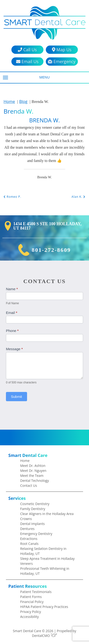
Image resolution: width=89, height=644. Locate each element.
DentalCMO (44, 636)
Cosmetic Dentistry (35, 504)
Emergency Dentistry (36, 534)
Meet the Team (32, 476)
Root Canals (29, 544)
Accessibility (29, 617)
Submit (16, 397)
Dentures (27, 529)
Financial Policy (32, 602)
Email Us (27, 62)
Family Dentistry (33, 509)
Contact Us (29, 485)
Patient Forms (31, 597)
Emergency (62, 62)
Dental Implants (33, 524)
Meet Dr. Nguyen (33, 471)
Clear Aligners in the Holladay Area (47, 514)
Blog (23, 101)
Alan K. (79, 197)
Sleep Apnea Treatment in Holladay (47, 559)
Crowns (26, 519)
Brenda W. (19, 111)
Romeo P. (12, 197)
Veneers (26, 563)
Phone (12, 331)
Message (14, 349)
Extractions (29, 539)
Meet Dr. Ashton (33, 466)
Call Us (27, 50)
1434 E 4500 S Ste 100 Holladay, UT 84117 (47, 226)
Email (12, 313)
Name (12, 289)
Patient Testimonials (36, 592)
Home (9, 101)
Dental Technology (35, 481)
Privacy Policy (30, 612)
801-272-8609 (51, 250)
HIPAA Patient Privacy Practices (44, 607)
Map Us (62, 50)
